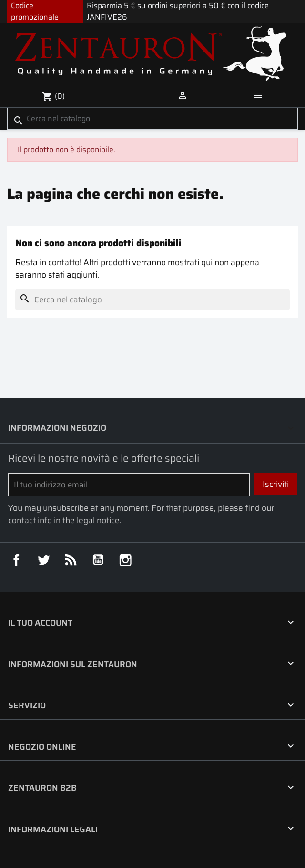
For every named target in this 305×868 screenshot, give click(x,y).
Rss (71, 560)
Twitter (43, 560)
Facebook (16, 560)
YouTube (98, 560)
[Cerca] (152, 119)
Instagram (125, 560)
